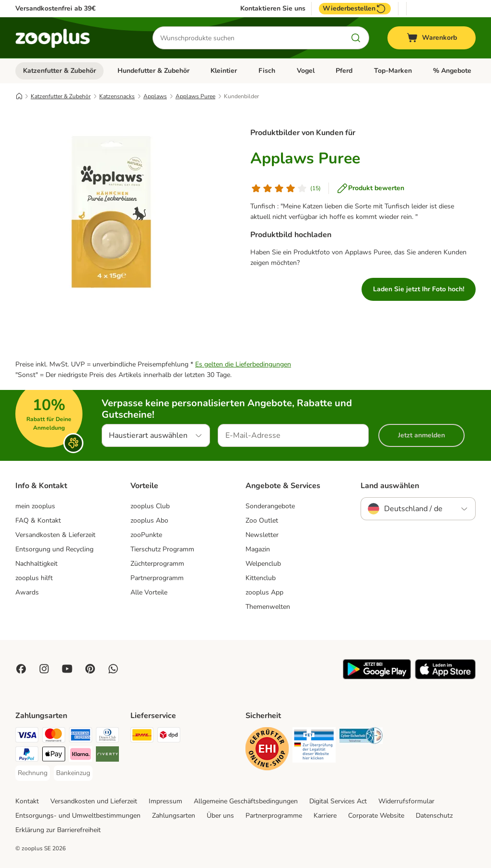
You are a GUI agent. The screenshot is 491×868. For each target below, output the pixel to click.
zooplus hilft (34, 578)
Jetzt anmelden (421, 435)
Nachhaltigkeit (36, 564)
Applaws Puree (195, 96)
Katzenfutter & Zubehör (59, 71)
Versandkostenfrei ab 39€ (55, 8)
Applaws (155, 96)
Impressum (165, 801)
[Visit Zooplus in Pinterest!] (90, 669)
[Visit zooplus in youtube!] (67, 669)
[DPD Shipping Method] (169, 737)
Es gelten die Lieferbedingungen (243, 364)
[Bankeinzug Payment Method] (73, 773)
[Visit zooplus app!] (377, 677)
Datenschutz (434, 816)
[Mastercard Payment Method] (54, 737)
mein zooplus (35, 506)
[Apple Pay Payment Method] (54, 756)
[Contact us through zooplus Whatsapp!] (113, 669)
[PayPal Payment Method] (27, 756)
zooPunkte (146, 535)
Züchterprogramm (157, 564)
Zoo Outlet (262, 520)
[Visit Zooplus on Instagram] (44, 669)
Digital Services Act (338, 801)
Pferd (344, 71)
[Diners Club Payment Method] (107, 737)
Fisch (267, 71)
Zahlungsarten (174, 816)
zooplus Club (150, 506)
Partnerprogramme (274, 816)
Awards (27, 592)
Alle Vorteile (149, 592)
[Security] (267, 750)
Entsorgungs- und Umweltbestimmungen (78, 816)
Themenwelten (268, 607)
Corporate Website (376, 816)
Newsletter (262, 535)
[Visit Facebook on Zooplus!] (21, 669)
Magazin (258, 549)
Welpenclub (263, 564)
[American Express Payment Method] (81, 737)
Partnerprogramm (157, 578)
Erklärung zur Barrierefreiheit (58, 830)
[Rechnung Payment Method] (33, 773)
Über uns (220, 816)
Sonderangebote (270, 506)
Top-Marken (393, 71)
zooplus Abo (149, 520)
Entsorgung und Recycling (54, 549)
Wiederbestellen (355, 9)
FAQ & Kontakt (38, 520)
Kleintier (224, 71)
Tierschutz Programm (162, 549)
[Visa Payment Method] (27, 737)
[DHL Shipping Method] (142, 737)
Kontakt (27, 801)
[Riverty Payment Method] (107, 756)
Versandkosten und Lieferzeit (94, 801)
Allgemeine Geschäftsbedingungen (246, 801)
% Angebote (452, 71)
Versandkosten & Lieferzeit (55, 535)
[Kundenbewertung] (286, 188)
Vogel (306, 71)
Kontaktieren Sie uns (273, 9)
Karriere (325, 816)
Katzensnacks (117, 96)
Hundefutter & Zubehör (153, 71)
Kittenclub (261, 578)
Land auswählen (390, 486)
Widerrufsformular (406, 801)
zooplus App (264, 592)
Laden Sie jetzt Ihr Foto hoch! (419, 289)
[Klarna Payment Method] (81, 756)
